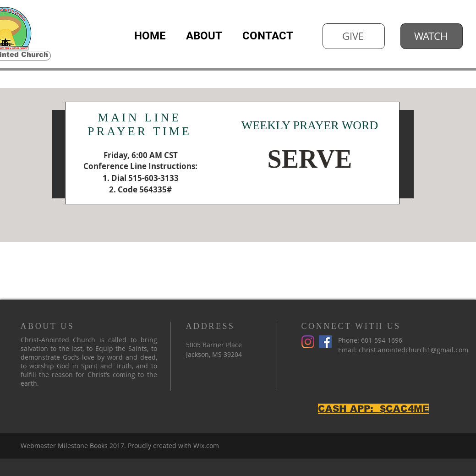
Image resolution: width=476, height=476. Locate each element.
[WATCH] (432, 36)
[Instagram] (308, 342)
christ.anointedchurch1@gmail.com (413, 350)
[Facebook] (325, 342)
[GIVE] (354, 36)
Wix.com (206, 446)
